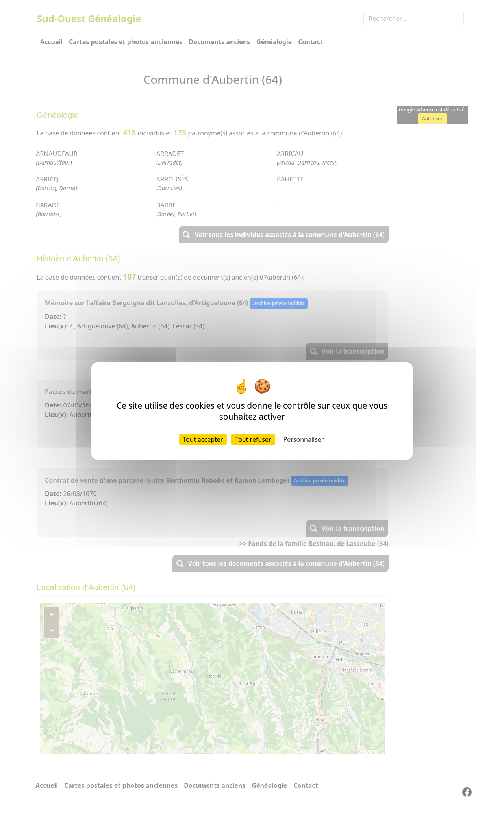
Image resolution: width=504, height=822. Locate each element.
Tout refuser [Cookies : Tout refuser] (253, 439)
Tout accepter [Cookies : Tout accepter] (203, 439)
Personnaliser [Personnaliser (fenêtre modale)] (304, 439)
